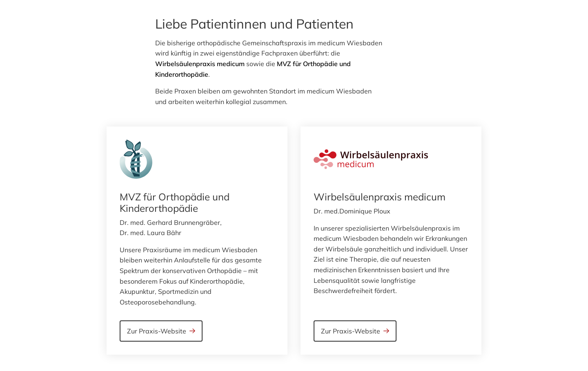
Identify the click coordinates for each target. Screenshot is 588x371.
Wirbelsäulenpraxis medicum (200, 64)
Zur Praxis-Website (157, 331)
